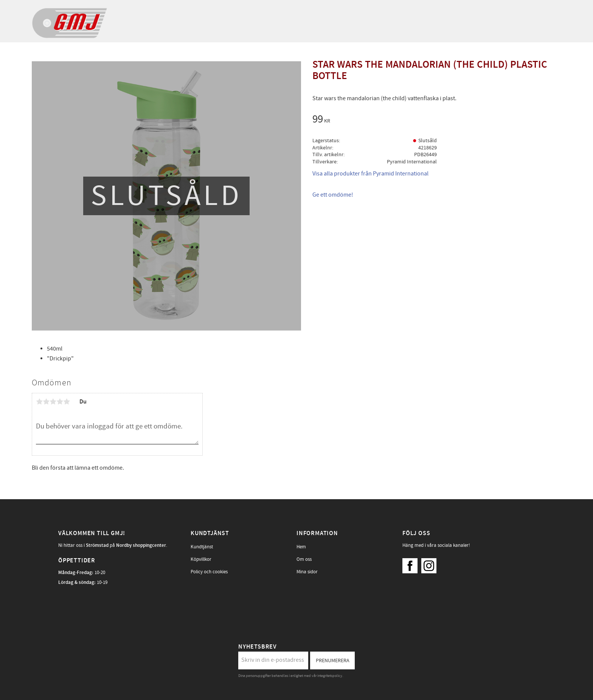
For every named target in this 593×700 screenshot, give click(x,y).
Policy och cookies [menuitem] (209, 572)
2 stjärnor (46, 402)
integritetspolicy (330, 676)
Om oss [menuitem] (304, 559)
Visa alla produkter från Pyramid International (370, 174)
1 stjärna (39, 402)
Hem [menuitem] (301, 547)
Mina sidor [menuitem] (307, 572)
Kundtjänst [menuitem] (202, 547)
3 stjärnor (53, 402)
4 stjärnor (60, 402)
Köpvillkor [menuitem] (201, 559)
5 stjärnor (67, 402)
